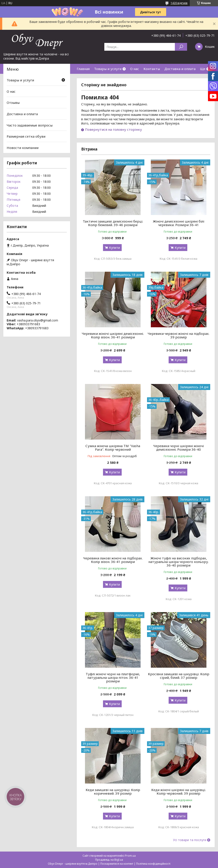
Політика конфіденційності (153, 864)
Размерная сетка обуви (26, 136)
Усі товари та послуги (190, 840)
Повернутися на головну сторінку (113, 129)
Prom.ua (130, 856)
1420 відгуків (179, 3)
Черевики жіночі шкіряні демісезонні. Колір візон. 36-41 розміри (113, 335)
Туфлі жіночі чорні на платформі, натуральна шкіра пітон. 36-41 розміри (113, 677)
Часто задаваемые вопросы (30, 125)
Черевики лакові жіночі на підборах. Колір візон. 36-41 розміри (113, 560)
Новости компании (23, 148)
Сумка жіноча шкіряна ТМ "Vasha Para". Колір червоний (113, 448)
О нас (135, 69)
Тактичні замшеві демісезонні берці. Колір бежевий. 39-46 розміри (113, 223)
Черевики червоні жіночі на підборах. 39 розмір (179, 335)
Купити (114, 248)
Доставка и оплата (180, 69)
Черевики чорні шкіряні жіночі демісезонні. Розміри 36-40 (179, 448)
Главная (83, 69)
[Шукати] (181, 47)
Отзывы (13, 102)
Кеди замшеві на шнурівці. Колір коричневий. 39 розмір (113, 792)
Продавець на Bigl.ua (109, 860)
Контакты (152, 69)
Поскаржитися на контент (117, 864)
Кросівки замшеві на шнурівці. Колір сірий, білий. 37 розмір (179, 676)
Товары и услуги (108, 69)
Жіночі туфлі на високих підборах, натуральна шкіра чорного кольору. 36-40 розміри (179, 562)
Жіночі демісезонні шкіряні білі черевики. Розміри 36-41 (179, 223)
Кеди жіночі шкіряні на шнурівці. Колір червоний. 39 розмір (179, 792)
